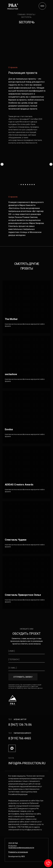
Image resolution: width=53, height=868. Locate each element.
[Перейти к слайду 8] (34, 185)
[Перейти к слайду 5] (28, 185)
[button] (18, 852)
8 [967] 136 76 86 (20, 725)
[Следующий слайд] (51, 164)
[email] (27, 668)
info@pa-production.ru (27, 763)
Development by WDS (17, 856)
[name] (27, 651)
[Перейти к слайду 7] (32, 185)
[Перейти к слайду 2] (21, 185)
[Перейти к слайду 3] (23, 185)
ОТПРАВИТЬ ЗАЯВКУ (23, 677)
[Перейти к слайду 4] (25, 185)
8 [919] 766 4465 (20, 738)
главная (22, 15)
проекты (31, 15)
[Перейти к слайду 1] (19, 185)
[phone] (27, 659)
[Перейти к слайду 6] (30, 185)
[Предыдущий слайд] (2, 164)
